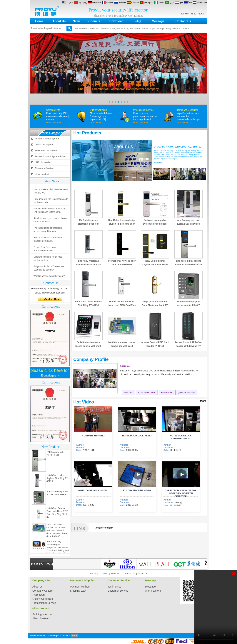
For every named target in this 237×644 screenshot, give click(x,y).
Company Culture (147, 393)
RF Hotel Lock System (46, 151)
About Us (59, 21)
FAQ (138, 21)
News (77, 21)
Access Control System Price (50, 156)
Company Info (53, 110)
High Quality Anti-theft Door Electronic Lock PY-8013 (155, 305)
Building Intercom (42, 614)
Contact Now (50, 299)
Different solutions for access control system (48, 258)
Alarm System (40, 618)
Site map (94, 574)
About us (125, 366)
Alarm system (153, 591)
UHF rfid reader (43, 162)
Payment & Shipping (83, 580)
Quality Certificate (99, 110)
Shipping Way (78, 591)
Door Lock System (44, 145)
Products (94, 21)
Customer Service (119, 580)
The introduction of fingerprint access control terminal (48, 230)
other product (42, 174)
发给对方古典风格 (104, 528)
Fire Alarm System (44, 168)
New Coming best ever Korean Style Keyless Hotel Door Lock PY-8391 (188, 224)
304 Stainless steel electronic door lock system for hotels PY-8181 (89, 224)
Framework (167, 393)
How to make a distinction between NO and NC (51, 191)
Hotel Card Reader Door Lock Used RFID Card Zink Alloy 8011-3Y (122, 305)
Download (116, 21)
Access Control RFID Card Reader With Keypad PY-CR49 (188, 346)
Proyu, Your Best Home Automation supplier (45, 249)
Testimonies (114, 587)
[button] (110, 102)
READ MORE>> (54, 123)
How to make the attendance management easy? (48, 239)
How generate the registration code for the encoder (51, 201)
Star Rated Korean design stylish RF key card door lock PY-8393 (122, 224)
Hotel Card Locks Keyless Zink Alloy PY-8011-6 (57, 479)
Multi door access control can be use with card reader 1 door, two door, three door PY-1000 (57, 532)
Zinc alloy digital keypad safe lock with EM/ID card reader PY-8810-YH (188, 265)
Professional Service (143, 110)
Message (158, 21)
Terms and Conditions (188, 110)
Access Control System (47, 139)
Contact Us (183, 21)
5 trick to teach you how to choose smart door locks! (50, 220)
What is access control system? (49, 276)
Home (39, 21)
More (203, 401)
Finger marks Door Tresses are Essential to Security (49, 268)
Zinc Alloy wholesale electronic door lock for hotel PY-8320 (88, 265)
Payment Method (80, 587)
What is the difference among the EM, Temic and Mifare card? (50, 210)
